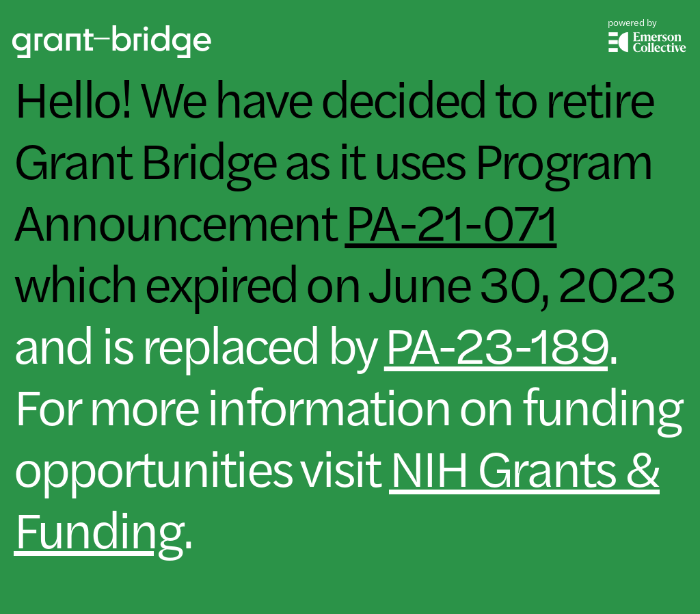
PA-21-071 (450, 219)
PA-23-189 (496, 342)
